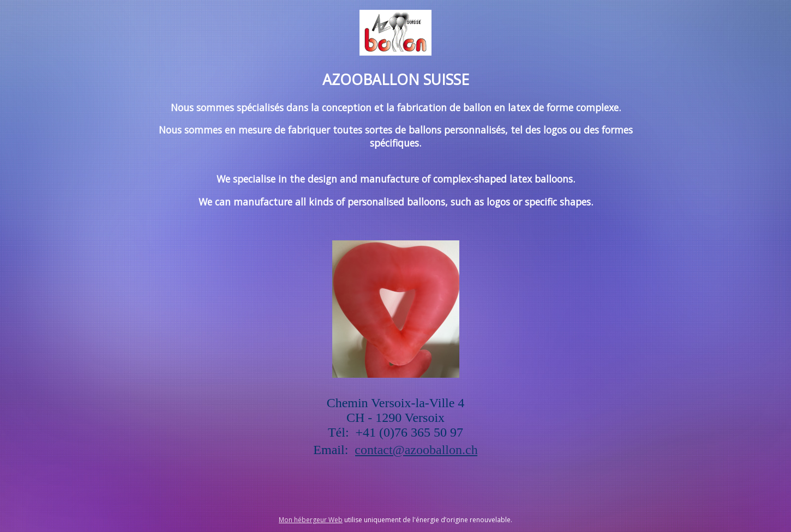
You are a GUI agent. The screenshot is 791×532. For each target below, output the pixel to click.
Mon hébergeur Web (311, 520)
